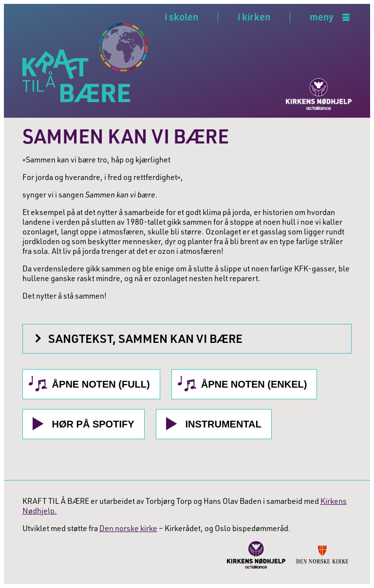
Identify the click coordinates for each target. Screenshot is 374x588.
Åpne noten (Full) (101, 384)
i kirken (254, 17)
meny (322, 17)
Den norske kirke (128, 528)
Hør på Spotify (93, 424)
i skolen (181, 17)
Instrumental (224, 424)
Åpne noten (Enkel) (254, 384)
